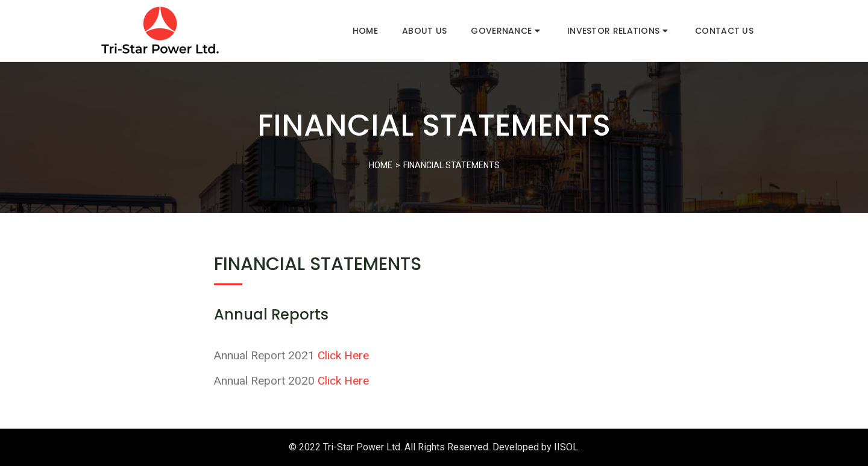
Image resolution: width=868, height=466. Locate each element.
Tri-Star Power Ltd (362, 447)
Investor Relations (618, 31)
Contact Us (724, 31)
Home (365, 31)
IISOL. (567, 447)
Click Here (343, 355)
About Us (424, 31)
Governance (505, 31)
